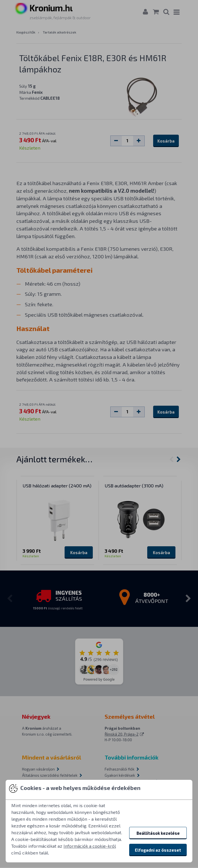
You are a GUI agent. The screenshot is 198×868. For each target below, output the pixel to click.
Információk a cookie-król (90, 846)
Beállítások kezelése (158, 833)
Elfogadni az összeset (158, 850)
